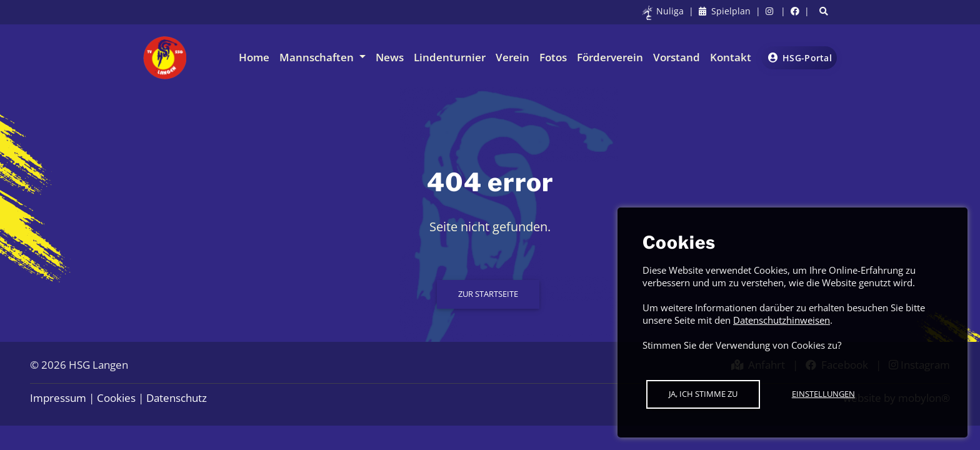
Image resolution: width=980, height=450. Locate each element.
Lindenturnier (450, 57)
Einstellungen (823, 394)
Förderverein (610, 57)
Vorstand (677, 57)
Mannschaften (318, 57)
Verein (512, 57)
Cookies (116, 398)
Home (254, 57)
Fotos (553, 57)
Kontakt (731, 57)
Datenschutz (177, 398)
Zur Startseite (488, 294)
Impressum (58, 398)
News (390, 57)
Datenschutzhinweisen (782, 320)
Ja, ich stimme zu (703, 394)
